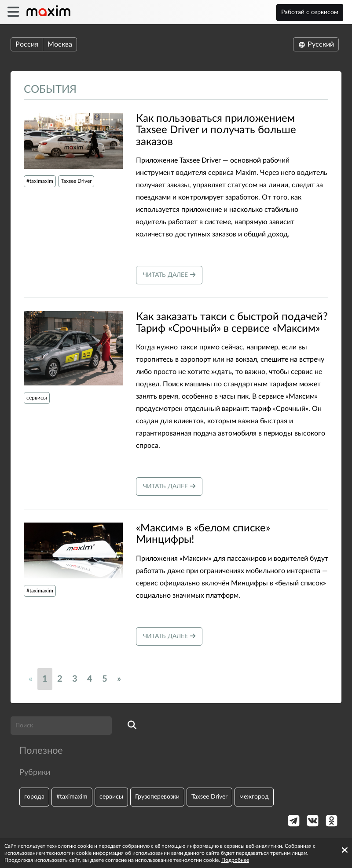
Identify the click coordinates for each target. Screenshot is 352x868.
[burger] (13, 12)
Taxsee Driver (76, 181)
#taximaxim (40, 181)
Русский (316, 44)
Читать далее (169, 275)
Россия (27, 44)
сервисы (37, 398)
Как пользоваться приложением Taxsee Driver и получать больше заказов (216, 130)
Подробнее (235, 860)
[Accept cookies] (345, 850)
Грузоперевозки (157, 797)
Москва (60, 44)
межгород (254, 797)
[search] (132, 726)
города (34, 797)
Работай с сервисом (310, 12)
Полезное (41, 751)
